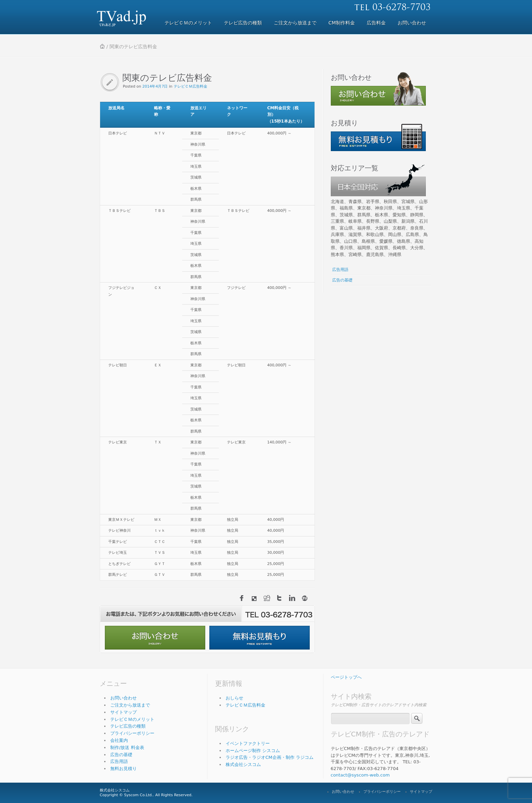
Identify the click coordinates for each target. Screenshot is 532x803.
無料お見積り (123, 769)
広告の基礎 (342, 280)
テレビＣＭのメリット (132, 719)
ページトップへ (346, 677)
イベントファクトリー (248, 743)
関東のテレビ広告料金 (167, 78)
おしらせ (234, 698)
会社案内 (119, 740)
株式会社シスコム (243, 764)
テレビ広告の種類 (128, 726)
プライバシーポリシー (132, 733)
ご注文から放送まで (130, 705)
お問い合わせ (155, 638)
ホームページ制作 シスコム (253, 751)
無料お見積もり (260, 638)
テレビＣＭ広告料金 (191, 86)
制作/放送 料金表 (127, 747)
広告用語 (340, 270)
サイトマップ (123, 712)
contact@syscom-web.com (360, 775)
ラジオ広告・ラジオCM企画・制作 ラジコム (269, 757)
